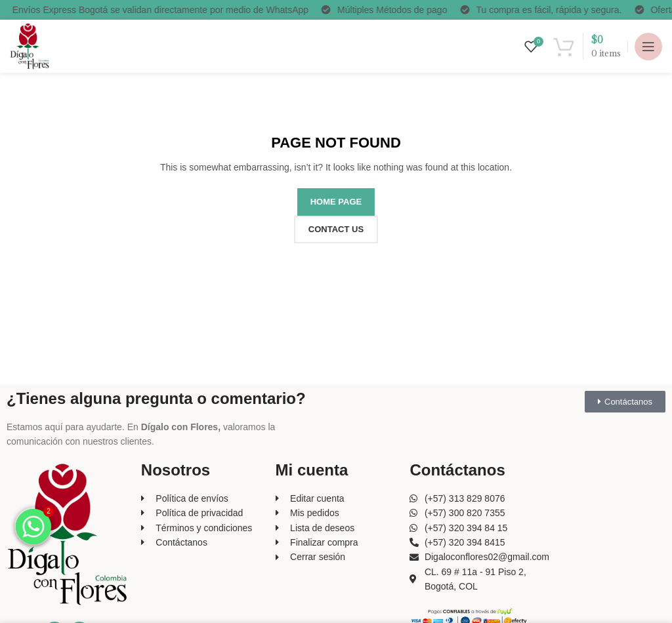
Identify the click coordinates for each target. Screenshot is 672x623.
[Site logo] (30, 45)
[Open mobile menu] (648, 47)
